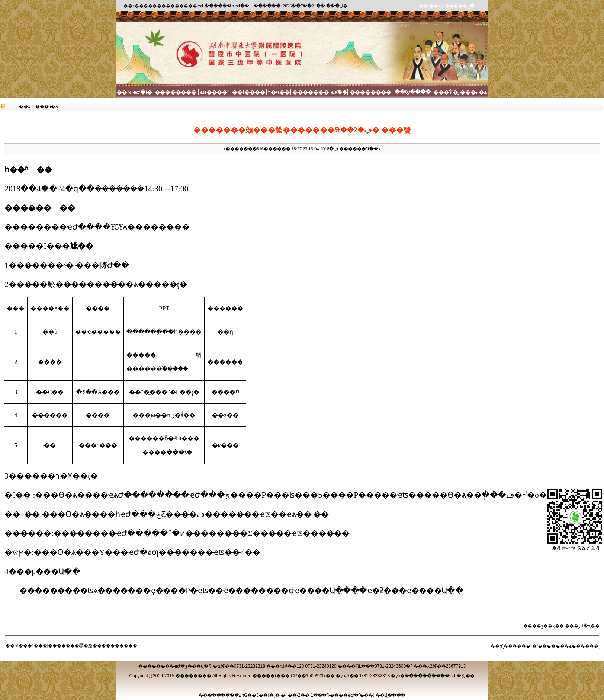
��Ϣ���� (413, 92)
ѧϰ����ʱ (215, 92)
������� (311, 92)
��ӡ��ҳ (544, 626)
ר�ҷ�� (279, 92)
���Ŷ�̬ (446, 92)
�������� (176, 92)
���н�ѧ (473, 92)
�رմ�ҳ (582, 626)
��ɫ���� (249, 92)
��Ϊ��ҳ (430, 6)
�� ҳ (124, 92)
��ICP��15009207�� (308, 676)
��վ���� (391, 695)
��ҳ (25, 106)
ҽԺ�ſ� (142, 92)
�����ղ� (460, 6)
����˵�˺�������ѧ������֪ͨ (555, 646)
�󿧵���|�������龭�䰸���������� (82, 646)
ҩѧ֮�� (339, 92)
